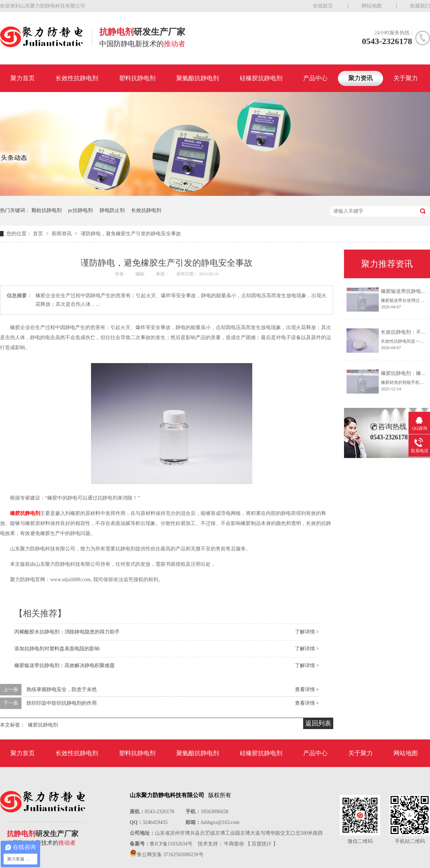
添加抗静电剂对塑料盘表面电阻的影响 (57, 649)
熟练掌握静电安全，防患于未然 (62, 689)
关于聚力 (406, 78)
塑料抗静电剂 (137, 78)
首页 (39, 234)
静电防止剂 (112, 210)
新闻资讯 (62, 234)
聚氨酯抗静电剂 (198, 78)
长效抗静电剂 (146, 210)
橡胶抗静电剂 (25, 513)
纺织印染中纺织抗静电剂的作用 (62, 703)
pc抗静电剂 (80, 210)
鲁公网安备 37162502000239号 (170, 855)
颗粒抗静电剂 (47, 210)
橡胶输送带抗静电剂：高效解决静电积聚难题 (64, 666)
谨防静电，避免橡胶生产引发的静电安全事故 (131, 234)
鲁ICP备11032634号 (171, 844)
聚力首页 (23, 78)
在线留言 (323, 6)
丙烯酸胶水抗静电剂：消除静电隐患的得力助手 (67, 632)
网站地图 (372, 6)
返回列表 (318, 723)
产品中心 (315, 78)
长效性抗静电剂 (77, 78)
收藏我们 (420, 6)
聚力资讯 (360, 78)
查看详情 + (307, 689)
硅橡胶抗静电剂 (261, 78)
